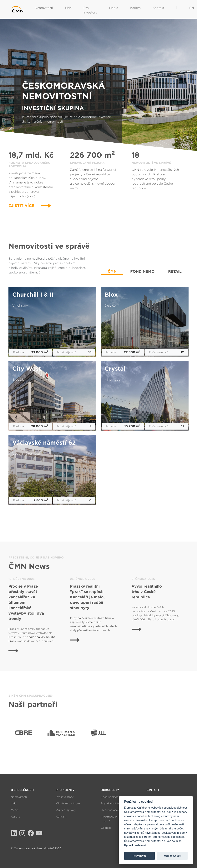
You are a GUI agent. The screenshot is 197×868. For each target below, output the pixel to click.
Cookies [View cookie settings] (106, 828)
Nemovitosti (44, 8)
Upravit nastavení (135, 845)
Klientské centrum (68, 803)
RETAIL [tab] (175, 271)
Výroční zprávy (66, 810)
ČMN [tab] (112, 271)
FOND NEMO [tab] (142, 271)
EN (192, 8)
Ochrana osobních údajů (117, 810)
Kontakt (158, 8)
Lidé (68, 8)
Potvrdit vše (139, 856)
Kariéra (135, 8)
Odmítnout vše (172, 856)
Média (114, 8)
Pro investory (90, 10)
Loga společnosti (112, 797)
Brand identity (110, 803)
